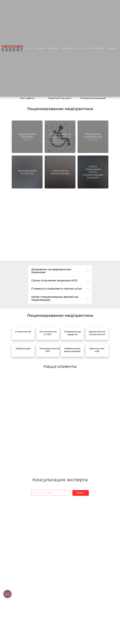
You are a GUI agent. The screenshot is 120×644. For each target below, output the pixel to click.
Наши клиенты (60, 366)
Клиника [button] (53, 48)
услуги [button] (29, 48)
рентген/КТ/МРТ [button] (97, 48)
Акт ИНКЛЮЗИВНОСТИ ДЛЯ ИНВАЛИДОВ (60, 134)
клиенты (112, 48)
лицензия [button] (41, 48)
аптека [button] (82, 48)
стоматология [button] (68, 48)
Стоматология (23, 332)
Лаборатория (23, 349)
